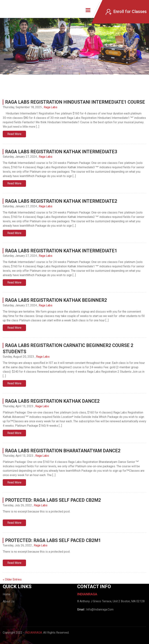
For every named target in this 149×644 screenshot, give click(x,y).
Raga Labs (51, 107)
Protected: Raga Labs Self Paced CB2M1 (53, 540)
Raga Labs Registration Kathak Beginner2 (56, 300)
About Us (9, 601)
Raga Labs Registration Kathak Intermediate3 (61, 152)
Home (7, 594)
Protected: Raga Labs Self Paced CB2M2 (53, 500)
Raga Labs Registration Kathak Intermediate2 (61, 201)
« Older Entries (12, 579)
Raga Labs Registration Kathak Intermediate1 (61, 251)
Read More (14, 134)
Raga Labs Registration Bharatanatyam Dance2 (63, 451)
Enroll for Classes (126, 12)
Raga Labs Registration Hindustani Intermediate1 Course (75, 102)
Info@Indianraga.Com (100, 609)
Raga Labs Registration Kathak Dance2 (52, 401)
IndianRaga (33, 633)
